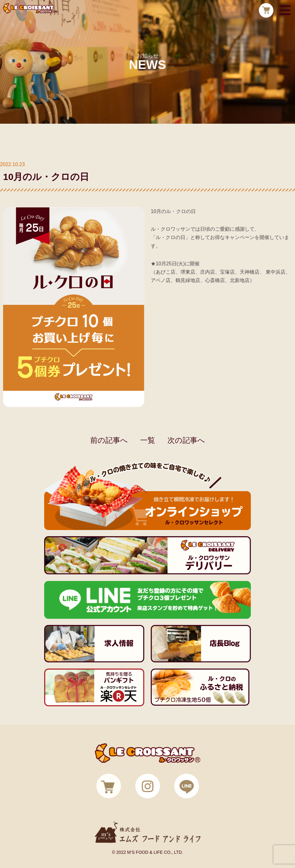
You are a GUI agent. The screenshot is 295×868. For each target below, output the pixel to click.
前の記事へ (109, 440)
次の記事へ (186, 440)
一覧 (148, 440)
